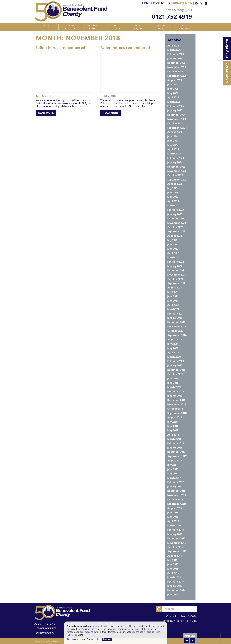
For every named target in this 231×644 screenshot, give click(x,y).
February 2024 (176, 158)
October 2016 (175, 500)
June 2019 (173, 383)
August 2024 (175, 132)
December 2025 (176, 63)
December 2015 (176, 538)
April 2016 (173, 521)
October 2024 (175, 123)
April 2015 (173, 573)
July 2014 (172, 595)
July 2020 (172, 344)
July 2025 (172, 84)
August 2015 (175, 556)
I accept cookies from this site (84, 639)
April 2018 (173, 435)
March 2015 (174, 577)
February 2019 (176, 391)
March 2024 (174, 154)
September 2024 (177, 128)
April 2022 (173, 253)
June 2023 (173, 193)
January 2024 (175, 162)
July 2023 (172, 188)
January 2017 (175, 486)
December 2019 (176, 370)
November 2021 (177, 275)
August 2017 (175, 461)
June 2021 (173, 296)
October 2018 (175, 409)
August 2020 (175, 340)
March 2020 (174, 357)
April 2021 (173, 305)
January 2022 (175, 266)
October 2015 (175, 547)
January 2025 (175, 110)
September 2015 (177, 551)
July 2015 (172, 560)
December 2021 (176, 270)
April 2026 (173, 46)
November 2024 (177, 119)
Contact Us (161, 3)
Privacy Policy (90, 632)
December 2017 (176, 452)
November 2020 (177, 327)
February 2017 (176, 482)
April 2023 (173, 201)
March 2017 (174, 478)
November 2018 (177, 404)
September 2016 (177, 504)
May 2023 (173, 197)
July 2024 (172, 136)
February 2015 (176, 582)
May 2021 (173, 301)
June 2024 (173, 141)
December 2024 (176, 115)
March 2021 (174, 309)
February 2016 (176, 530)
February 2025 (176, 106)
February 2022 (176, 262)
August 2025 (175, 80)
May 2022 (173, 249)
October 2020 (175, 331)
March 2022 (174, 257)
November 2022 (177, 223)
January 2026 (175, 59)
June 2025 (173, 89)
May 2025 (173, 93)
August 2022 (175, 236)
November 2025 (177, 67)
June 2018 (173, 426)
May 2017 (173, 474)
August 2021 (175, 288)
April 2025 (173, 97)
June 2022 (173, 244)
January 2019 (175, 396)
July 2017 (172, 465)
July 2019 (172, 378)
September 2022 (177, 231)
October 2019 (175, 374)
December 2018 (176, 400)
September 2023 (177, 180)
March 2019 (174, 387)
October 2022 (175, 227)
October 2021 (175, 279)
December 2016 (176, 491)
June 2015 (173, 564)
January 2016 (175, 534)
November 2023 (177, 171)
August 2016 (175, 508)
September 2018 (177, 413)
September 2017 (177, 456)
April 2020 (173, 352)
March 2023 (174, 205)
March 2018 (174, 439)
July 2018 (172, 422)
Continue (107, 639)
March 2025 (174, 102)
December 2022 (176, 218)
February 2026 (176, 54)
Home (146, 3)
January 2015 (175, 586)
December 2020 (176, 322)
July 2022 (172, 240)
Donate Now (182, 3)
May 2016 (173, 517)
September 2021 (177, 283)
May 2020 (173, 348)
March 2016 (174, 525)
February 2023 (176, 210)
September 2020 (177, 335)
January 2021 (175, 318)
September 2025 (177, 76)
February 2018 (176, 443)
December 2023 (176, 167)
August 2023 (175, 184)
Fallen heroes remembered (60, 48)
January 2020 (175, 365)
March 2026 (174, 50)
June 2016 (173, 512)
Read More (46, 113)
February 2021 (176, 314)
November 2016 (177, 495)
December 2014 (176, 590)
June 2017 (173, 469)
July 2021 (172, 292)
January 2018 (175, 448)
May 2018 (173, 430)
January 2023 (175, 214)
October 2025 (175, 71)
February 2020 (176, 361)
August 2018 (175, 417)
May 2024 (173, 145)
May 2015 (173, 569)
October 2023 (175, 175)
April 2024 (173, 149)
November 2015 (177, 543)
